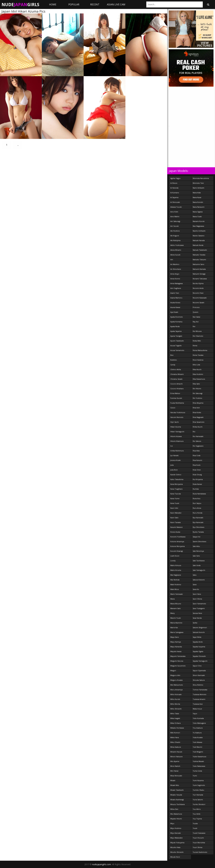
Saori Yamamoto (199, 604)
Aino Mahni (175, 216)
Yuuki (195, 828)
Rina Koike (197, 412)
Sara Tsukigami (199, 608)
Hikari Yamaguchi (177, 432)
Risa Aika (196, 451)
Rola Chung (197, 475)
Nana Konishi (198, 202)
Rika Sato (196, 384)
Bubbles (174, 360)
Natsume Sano (199, 264)
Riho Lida (196, 365)
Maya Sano (175, 637)
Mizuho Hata (175, 847)
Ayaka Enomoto (177, 317)
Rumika (196, 489)
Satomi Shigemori (200, 627)
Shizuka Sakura (199, 680)
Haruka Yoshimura (178, 412)
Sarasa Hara (197, 613)
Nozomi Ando (198, 288)
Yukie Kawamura (199, 757)
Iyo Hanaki (174, 455)
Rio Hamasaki (198, 436)
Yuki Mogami (198, 752)
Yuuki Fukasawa (199, 833)
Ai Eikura (174, 183)
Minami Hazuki (176, 752)
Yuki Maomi (197, 747)
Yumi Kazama (198, 780)
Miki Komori (175, 733)
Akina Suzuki (175, 255)
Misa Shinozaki (176, 776)
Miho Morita (175, 704)
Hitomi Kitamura (177, 441)
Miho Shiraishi (176, 709)
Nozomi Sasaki (199, 303)
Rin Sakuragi (198, 393)
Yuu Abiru (197, 809)
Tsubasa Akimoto (200, 694)
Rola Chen (197, 470)
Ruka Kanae (197, 484)
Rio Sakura (197, 441)
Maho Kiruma (176, 570)
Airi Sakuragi (175, 221)
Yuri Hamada (198, 795)
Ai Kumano (175, 193)
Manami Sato (176, 608)
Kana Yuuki (175, 503)
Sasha (195, 623)
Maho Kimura (176, 565)
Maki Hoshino (176, 584)
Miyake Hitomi (176, 819)
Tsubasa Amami (199, 699)
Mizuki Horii (175, 857)
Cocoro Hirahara (177, 389)
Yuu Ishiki (197, 814)
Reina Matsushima (200, 350)
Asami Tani (175, 293)
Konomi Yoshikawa (178, 537)
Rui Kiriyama (198, 479)
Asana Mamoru (176, 298)
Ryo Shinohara (199, 527)
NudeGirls (20, 4)
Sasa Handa (197, 618)
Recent (95, 4)
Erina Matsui (175, 393)
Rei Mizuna (197, 331)
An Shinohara (176, 269)
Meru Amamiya (176, 690)
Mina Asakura (176, 747)
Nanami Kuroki (199, 221)
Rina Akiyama (198, 403)
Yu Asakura (197, 733)
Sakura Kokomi (199, 580)
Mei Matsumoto (177, 685)
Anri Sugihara (176, 288)
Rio (194, 432)
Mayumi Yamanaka (178, 656)
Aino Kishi (174, 212)
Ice (172, 446)
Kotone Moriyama (178, 546)
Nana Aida (197, 193)
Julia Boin (174, 470)
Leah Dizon (175, 556)
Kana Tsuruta (176, 494)
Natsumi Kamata (199, 269)
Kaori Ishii (174, 508)
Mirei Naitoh (175, 766)
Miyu (172, 823)
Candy (173, 365)
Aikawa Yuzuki (176, 207)
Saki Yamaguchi (199, 570)
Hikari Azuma (176, 427)
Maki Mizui (175, 589)
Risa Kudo (197, 465)
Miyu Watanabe (176, 838)
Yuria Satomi (198, 800)
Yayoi (195, 714)
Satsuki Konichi (199, 632)
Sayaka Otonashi (199, 656)
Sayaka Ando (198, 642)
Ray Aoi (196, 322)
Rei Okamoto (198, 336)
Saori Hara (197, 594)
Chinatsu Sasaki (176, 379)
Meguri (173, 670)
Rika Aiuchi (197, 369)
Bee (172, 355)
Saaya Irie (197, 537)
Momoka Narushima (201, 178)
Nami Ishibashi (199, 188)
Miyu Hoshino (176, 828)
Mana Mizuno (176, 604)
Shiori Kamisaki (199, 675)
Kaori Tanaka (176, 522)
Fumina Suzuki (176, 398)
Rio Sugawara (198, 446)
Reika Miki (197, 341)
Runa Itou (197, 498)
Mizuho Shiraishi (177, 852)
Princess (196, 307)
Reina (195, 346)
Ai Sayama (174, 197)
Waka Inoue (197, 709)
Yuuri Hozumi (198, 838)
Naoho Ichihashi (199, 231)
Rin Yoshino (197, 398)
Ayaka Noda (175, 326)
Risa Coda (197, 455)
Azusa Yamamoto (177, 350)
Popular (74, 4)
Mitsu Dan (174, 809)
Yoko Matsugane (199, 723)
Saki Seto (196, 556)
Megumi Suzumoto (178, 666)
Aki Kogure (175, 236)
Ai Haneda (174, 188)
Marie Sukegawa (177, 632)
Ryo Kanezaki (198, 522)
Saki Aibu (196, 546)
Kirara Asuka (175, 532)
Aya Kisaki (174, 312)
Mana (173, 599)
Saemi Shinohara (199, 541)
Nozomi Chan (198, 293)
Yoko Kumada (198, 718)
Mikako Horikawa (177, 728)
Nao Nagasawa (198, 226)
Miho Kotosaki (176, 694)
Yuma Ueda (197, 771)
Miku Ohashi (175, 742)
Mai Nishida (175, 580)
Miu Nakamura (176, 814)
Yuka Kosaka (198, 737)
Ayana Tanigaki (176, 336)
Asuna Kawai (175, 307)
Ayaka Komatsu (176, 322)
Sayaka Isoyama (199, 647)
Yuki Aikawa (197, 742)
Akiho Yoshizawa (177, 245)
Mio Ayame (175, 761)
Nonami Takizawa (200, 279)
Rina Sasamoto (199, 422)
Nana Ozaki (197, 216)
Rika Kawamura (199, 379)
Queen (196, 312)
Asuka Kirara (175, 303)
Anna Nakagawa (177, 283)
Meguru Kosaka (176, 680)
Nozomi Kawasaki (200, 298)
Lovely (173, 561)
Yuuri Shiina (198, 847)
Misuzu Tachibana (178, 804)
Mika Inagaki (175, 718)
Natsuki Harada (199, 240)
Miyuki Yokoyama (177, 843)
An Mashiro (175, 264)
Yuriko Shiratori (199, 804)
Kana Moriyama (177, 484)
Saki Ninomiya (198, 551)
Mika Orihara (176, 723)
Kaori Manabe (176, 513)
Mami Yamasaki (177, 594)
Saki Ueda (197, 565)
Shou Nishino (198, 685)
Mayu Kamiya (176, 642)
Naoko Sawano (199, 236)
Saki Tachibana (199, 561)
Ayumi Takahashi (177, 341)
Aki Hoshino (175, 231)
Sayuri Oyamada (199, 670)
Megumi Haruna (177, 661)
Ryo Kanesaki (198, 518)
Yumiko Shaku (198, 790)
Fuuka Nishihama (177, 403)
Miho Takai (175, 714)
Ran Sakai (196, 317)
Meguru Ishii (175, 675)
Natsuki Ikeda (198, 245)
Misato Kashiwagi (177, 800)
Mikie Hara (175, 737)
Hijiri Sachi (175, 422)
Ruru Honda (198, 513)
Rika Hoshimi (198, 374)
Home (53, 4)
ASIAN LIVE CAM (116, 4)
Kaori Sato (174, 518)
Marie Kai (174, 627)
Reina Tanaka (198, 355)
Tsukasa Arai (198, 704)
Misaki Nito (175, 785)
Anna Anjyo (175, 274)
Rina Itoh (196, 408)
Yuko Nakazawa (199, 766)
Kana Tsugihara (176, 489)
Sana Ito (196, 589)
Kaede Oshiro (176, 475)
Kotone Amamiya (177, 541)
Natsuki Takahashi (200, 250)
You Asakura (198, 728)
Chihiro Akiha (176, 369)
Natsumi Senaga (199, 274)
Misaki (173, 780)
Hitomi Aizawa (176, 436)
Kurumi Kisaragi (177, 551)
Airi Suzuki (175, 226)
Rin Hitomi (197, 389)
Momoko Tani (198, 183)
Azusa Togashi (176, 346)
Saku (195, 575)
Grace (173, 408)
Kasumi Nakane (176, 527)
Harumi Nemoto (177, 417)
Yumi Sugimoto (199, 785)
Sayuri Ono (197, 666)
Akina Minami (176, 250)
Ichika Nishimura (177, 451)
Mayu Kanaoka (176, 647)
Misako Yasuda (176, 795)
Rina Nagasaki (198, 417)
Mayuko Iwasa (176, 651)
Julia (172, 465)
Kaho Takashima (177, 479)
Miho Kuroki (175, 699)
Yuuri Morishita (199, 843)
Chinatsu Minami (177, 374)
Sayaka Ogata (198, 651)
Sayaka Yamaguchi (200, 661)
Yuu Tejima (197, 819)
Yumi (195, 776)
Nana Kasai (197, 197)
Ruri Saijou (197, 503)
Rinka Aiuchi (198, 427)
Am (172, 259)
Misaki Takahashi (177, 790)
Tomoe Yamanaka (200, 690)
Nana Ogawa (198, 212)
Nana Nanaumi (199, 207)
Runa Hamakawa (199, 494)
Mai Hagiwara (176, 575)
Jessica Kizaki (176, 460)
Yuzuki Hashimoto (200, 852)
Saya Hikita (197, 637)
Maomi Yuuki (176, 618)
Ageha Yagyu (175, 178)
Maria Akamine (176, 623)
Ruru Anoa (197, 508)
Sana (195, 584)
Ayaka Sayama (176, 331)
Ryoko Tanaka (198, 532)
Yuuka (195, 823)
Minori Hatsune (176, 757)
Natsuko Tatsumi (199, 259)
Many (173, 613)
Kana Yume (175, 498)
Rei (194, 326)
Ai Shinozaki (175, 202)
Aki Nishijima (175, 240)
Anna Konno (175, 279)
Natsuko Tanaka (199, 255)
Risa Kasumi (197, 460)
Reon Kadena (198, 360)
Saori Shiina (197, 599)
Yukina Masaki (198, 761)
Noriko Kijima (198, 283)
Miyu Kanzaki (176, 833)
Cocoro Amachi (176, 384)
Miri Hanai (174, 771)
